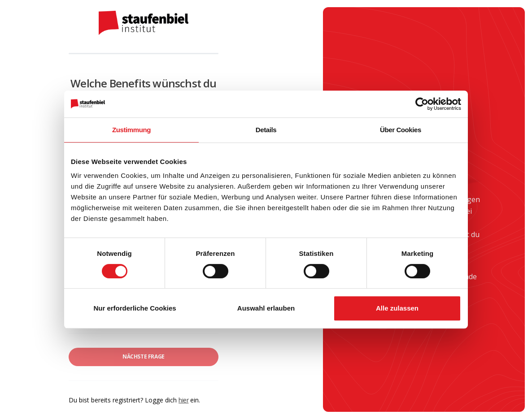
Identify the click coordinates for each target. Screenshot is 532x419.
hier (183, 400)
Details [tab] (266, 130)
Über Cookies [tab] (401, 130)
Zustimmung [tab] (131, 130)
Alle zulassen (397, 308)
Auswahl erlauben (266, 308)
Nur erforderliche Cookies (135, 308)
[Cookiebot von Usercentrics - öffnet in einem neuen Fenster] (422, 104)
